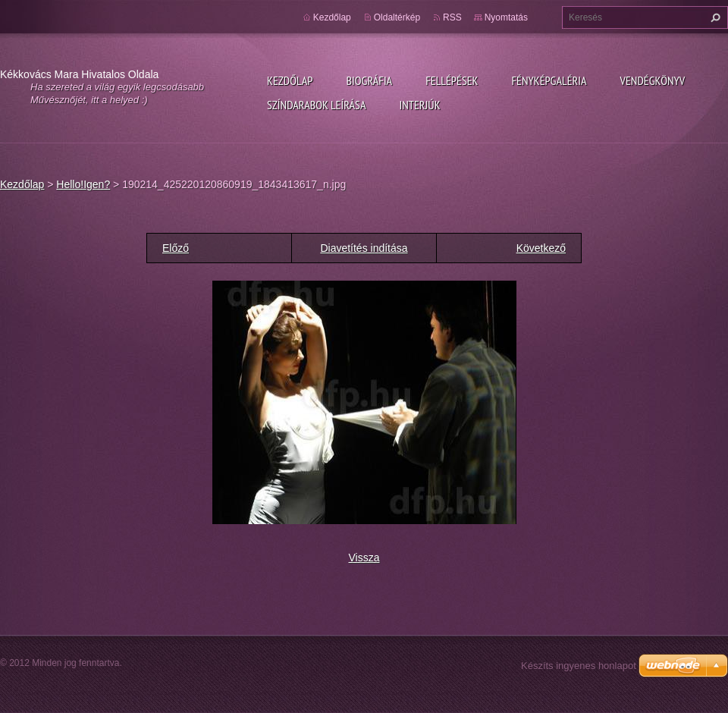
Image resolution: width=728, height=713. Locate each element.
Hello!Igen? (83, 184)
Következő (541, 248)
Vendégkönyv (653, 80)
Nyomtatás (506, 17)
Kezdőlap (290, 80)
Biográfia (369, 80)
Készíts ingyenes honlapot (579, 666)
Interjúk (419, 105)
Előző (176, 248)
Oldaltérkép (397, 17)
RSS (452, 17)
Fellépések (452, 80)
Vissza (364, 558)
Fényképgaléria (549, 80)
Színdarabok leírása (316, 105)
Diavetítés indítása (364, 248)
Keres (714, 17)
